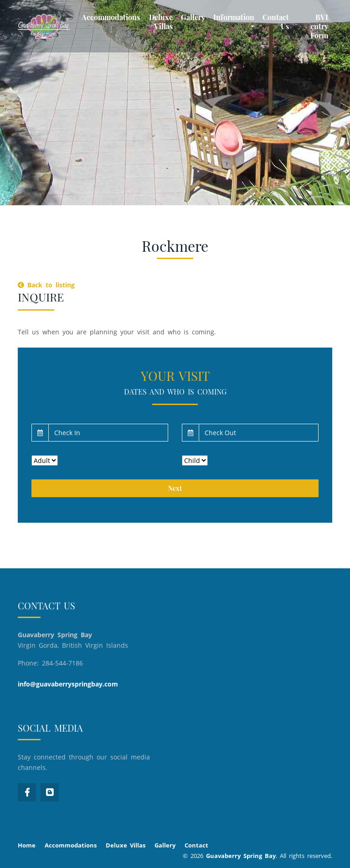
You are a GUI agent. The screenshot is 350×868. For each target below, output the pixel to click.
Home (27, 845)
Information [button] (234, 17)
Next (175, 488)
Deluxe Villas (161, 22)
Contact (196, 845)
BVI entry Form (319, 26)
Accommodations (111, 17)
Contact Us (276, 22)
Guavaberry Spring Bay (241, 856)
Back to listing (46, 285)
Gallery (193, 17)
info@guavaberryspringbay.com (68, 684)
